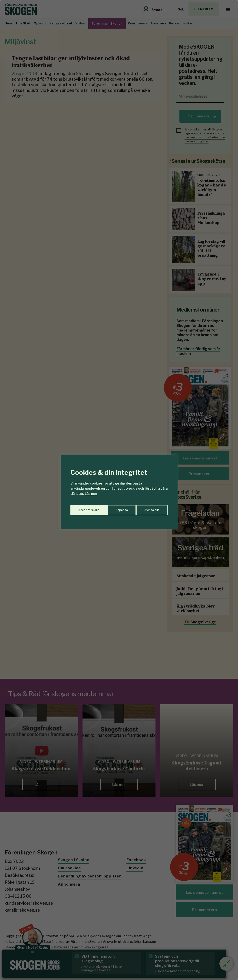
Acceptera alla (150, 508)
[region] (119, 490)
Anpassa (84, 508)
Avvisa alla (114, 508)
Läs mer (91, 493)
